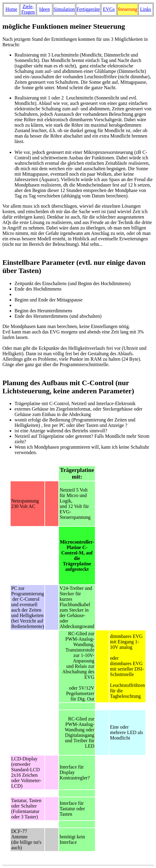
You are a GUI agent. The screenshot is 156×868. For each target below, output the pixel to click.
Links (145, 9)
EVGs (109, 9)
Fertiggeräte (88, 9)
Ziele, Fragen (28, 9)
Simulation (64, 9)
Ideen (44, 9)
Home (11, 9)
